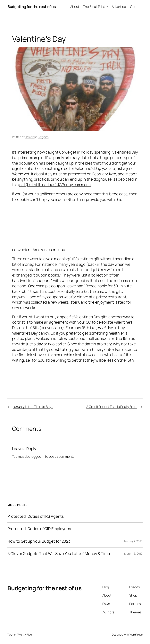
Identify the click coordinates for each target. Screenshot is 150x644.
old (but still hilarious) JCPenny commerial (55, 185)
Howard (30, 137)
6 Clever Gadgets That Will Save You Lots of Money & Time (59, 554)
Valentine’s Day (125, 152)
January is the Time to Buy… (33, 407)
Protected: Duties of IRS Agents (36, 516)
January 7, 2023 (133, 541)
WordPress (136, 634)
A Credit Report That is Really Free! (112, 407)
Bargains (43, 137)
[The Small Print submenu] (107, 7)
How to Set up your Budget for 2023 (39, 541)
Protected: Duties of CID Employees (39, 529)
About (75, 7)
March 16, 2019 (133, 553)
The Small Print (94, 7)
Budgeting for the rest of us (32, 7)
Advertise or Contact (127, 7)
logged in (37, 456)
